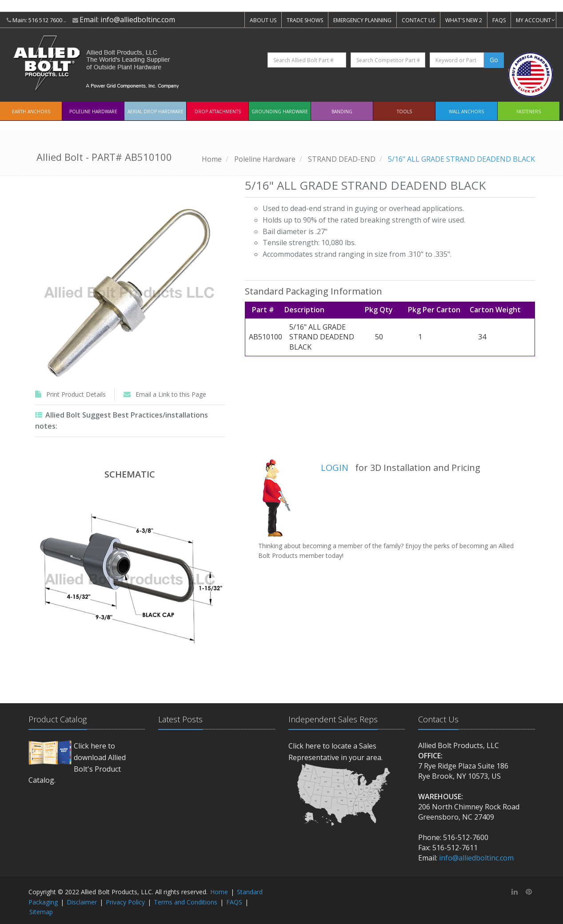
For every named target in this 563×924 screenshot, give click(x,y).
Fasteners (529, 112)
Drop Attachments (218, 112)
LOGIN (335, 468)
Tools (404, 112)
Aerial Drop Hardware (156, 112)
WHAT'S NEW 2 (464, 20)
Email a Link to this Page (171, 394)
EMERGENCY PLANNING (362, 20)
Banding (342, 112)
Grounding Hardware (280, 112)
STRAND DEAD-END (342, 159)
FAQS (499, 20)
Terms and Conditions (186, 902)
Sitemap (41, 912)
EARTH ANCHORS (31, 112)
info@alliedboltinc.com (138, 20)
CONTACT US (418, 20)
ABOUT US (263, 20)
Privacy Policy (125, 902)
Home (212, 159)
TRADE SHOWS (305, 20)
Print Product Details (76, 394)
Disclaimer (82, 902)
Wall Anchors (466, 112)
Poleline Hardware (93, 112)
